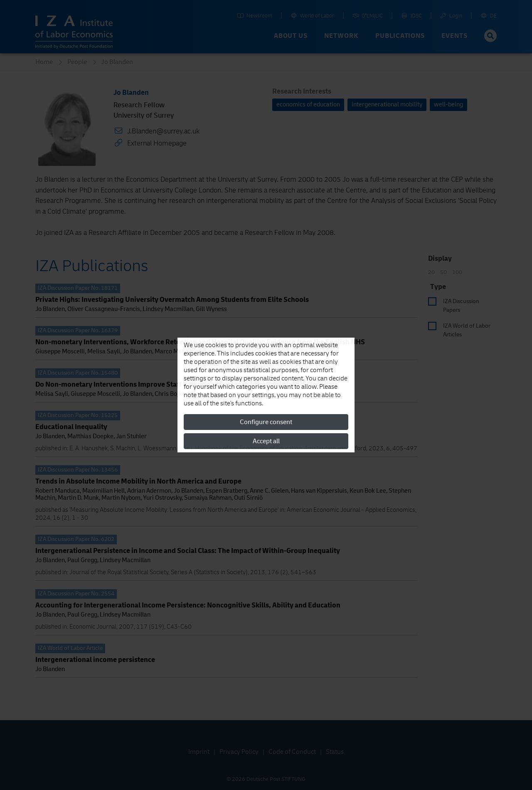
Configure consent (266, 422)
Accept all (266, 441)
